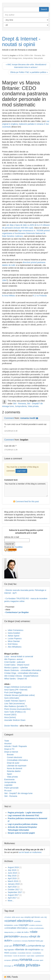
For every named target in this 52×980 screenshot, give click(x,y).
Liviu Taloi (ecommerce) (15, 704)
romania (26, 960)
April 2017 (12, 898)
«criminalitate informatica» (16, 928)
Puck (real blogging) (13, 692)
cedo (42, 917)
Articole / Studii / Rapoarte (16, 746)
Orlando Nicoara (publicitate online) (19, 695)
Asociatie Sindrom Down (15, 720)
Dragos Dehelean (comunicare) (18, 687)
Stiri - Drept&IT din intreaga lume (18, 793)
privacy (15, 960)
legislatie (11, 950)
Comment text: (11, 480)
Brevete (10, 755)
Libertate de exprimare (17, 766)
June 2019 (12, 873)
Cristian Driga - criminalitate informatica (21, 673)
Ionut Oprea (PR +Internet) (16, 690)
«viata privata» (27, 965)
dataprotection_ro (10, 932)
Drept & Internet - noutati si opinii (21, 42)
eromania (25, 941)
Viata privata (38, 58)
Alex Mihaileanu (15, 647)
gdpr (42, 941)
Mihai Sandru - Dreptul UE (16, 679)
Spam (9, 774)
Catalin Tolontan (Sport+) (15, 701)
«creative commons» (36, 925)
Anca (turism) (10, 717)
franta (38, 941)
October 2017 (14, 890)
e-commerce (17, 941)
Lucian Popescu (15, 638)
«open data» (30, 956)
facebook (32, 941)
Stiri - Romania (36, 55)
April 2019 (12, 878)
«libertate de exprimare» (27, 949)
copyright (23, 925)
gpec (11, 946)
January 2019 (14, 884)
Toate (7, 741)
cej (45, 917)
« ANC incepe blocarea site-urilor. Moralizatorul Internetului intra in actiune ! (26, 66)
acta (14, 917)
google (7, 946)
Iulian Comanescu (16, 630)
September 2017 (15, 892)
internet (19, 945)
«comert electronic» (19, 921)
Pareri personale (11, 788)
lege (43, 946)
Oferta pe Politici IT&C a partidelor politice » (29, 72)
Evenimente (9, 779)
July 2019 (12, 870)
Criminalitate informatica (17, 760)
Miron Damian (14, 641)
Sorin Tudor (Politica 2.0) (15, 712)
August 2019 (13, 867)
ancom (18, 917)
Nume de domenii (15, 768)
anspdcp (28, 917)
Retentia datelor (14, 771)
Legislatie (8, 785)
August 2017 (13, 895)
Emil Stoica (13, 644)
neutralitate (13, 953)
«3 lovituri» (8, 917)
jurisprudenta (35, 946)
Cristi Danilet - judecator (15, 662)
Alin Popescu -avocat (13, 659)
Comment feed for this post (26, 501)
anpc (22, 917)
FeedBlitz (19, 547)
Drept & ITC (9, 749)
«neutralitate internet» (24, 953)
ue (12, 966)
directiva (24, 937)
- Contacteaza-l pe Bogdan (17, 612)
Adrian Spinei (14, 636)
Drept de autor (13, 763)
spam (41, 960)
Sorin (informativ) (12, 698)
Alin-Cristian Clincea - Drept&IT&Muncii (21, 676)
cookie (16, 925)
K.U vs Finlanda (40, 296)
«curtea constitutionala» (36, 928)
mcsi (7, 953)
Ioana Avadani (14, 633)
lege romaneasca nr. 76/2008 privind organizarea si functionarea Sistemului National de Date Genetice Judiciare (26, 233)
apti (33, 917)
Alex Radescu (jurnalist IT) (16, 706)
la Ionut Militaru (9, 296)
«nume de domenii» (19, 956)
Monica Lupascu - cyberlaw (16, 668)
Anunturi (8, 744)
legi (6, 950)
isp (27, 946)
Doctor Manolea (11, 726)
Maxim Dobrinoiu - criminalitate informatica (23, 670)
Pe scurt (8, 791)
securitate (36, 960)
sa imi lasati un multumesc (30, 852)
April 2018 (12, 887)
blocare (37, 917)
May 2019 (12, 876)
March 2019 (13, 881)
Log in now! (21, 471)
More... (11, 901)
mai (42, 950)
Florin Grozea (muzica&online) (17, 709)
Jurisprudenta (28, 58)
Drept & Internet (11, 752)
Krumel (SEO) (10, 715)
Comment (9, 418)
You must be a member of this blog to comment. (26, 489)
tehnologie (8, 966)
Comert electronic (15, 757)
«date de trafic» (23, 932)
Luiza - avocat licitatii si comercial (19, 656)
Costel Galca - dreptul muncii (17, 665)
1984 (4, 280)
